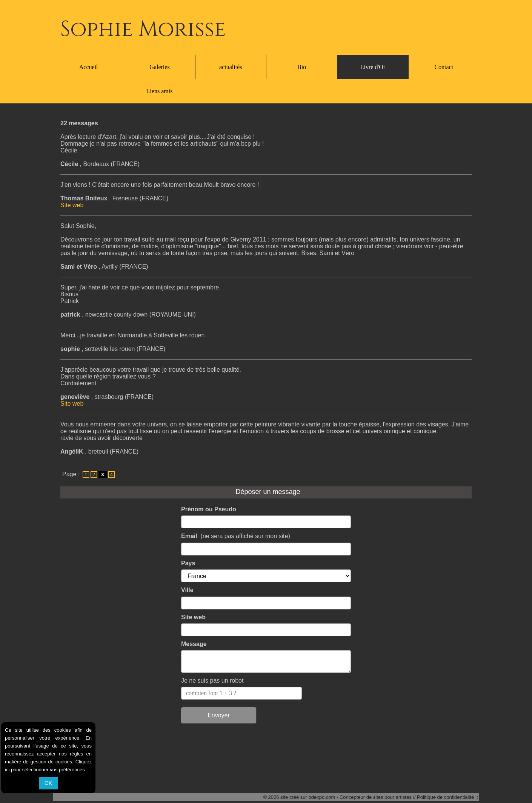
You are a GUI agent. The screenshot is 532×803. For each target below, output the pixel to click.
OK (48, 783)
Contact (444, 67)
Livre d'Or (373, 67)
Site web (72, 181)
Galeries (159, 67)
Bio (302, 67)
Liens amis (266, 781)
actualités (231, 67)
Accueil (89, 67)
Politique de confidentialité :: (447, 798)
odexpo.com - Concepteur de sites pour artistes (360, 798)
